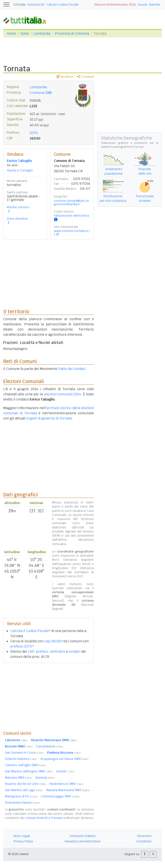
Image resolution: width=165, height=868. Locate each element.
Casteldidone (50, 746)
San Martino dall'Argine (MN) (29, 771)
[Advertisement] (49, 697)
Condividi (86, 77)
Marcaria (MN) (18, 778)
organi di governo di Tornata (49, 418)
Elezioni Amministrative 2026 (115, 5)
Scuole (143, 5)
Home (11, 33)
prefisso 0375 (22, 646)
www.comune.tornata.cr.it (72, 233)
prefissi (42, 651)
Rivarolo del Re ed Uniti (26, 784)
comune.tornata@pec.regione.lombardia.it (71, 202)
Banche (155, 5)
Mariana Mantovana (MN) (68, 790)
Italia (24, 33)
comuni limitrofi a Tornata (44, 818)
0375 (34, 133)
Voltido (65, 771)
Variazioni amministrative (82, 841)
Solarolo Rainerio (21, 759)
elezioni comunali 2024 (63, 394)
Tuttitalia (19, 5)
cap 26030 (53, 641)
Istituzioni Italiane (83, 836)
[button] (145, 854)
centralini (57, 651)
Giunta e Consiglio (20, 170)
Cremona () (41, 93)
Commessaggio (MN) (60, 796)
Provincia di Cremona (72, 33)
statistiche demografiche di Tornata (122, 147)
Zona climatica (17, 219)
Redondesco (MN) (66, 784)
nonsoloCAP (36, 5)
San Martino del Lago (24, 790)
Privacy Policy (23, 841)
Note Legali (22, 836)
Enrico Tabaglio (19, 161)
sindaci (75, 651)
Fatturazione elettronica (71, 217)
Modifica (65, 77)
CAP (31, 651)
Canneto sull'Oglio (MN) (25, 765)
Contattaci (144, 841)
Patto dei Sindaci (72, 369)
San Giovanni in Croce (24, 753)
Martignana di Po (21, 796)
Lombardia (42, 33)
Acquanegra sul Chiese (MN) (64, 759)
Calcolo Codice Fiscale (63, 5)
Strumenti (144, 836)
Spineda (45, 778)
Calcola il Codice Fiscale (30, 631)
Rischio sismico (18, 207)
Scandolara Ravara (23, 803)
